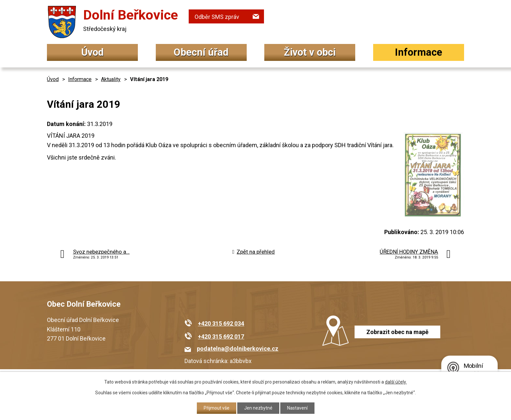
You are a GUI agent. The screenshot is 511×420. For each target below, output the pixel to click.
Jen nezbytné (258, 408)
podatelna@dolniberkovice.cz (238, 349)
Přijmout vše (217, 408)
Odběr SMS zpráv (217, 17)
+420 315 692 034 (221, 323)
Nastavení (297, 408)
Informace (419, 52)
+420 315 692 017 (221, 336)
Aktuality (111, 79)
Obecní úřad (201, 52)
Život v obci (310, 52)
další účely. (396, 382)
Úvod (92, 52)
